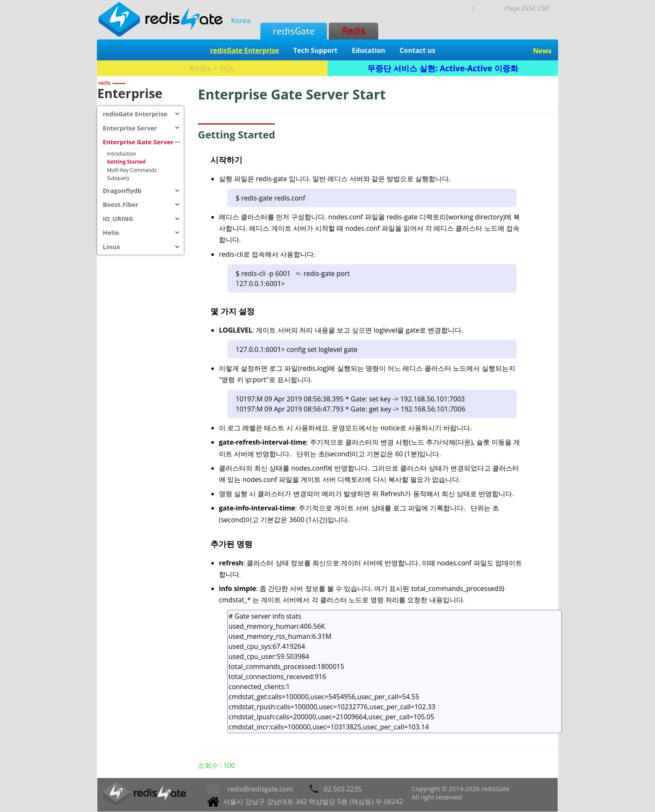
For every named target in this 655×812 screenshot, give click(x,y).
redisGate (294, 31)
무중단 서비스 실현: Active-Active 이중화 (443, 68)
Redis (353, 31)
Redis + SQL (212, 68)
